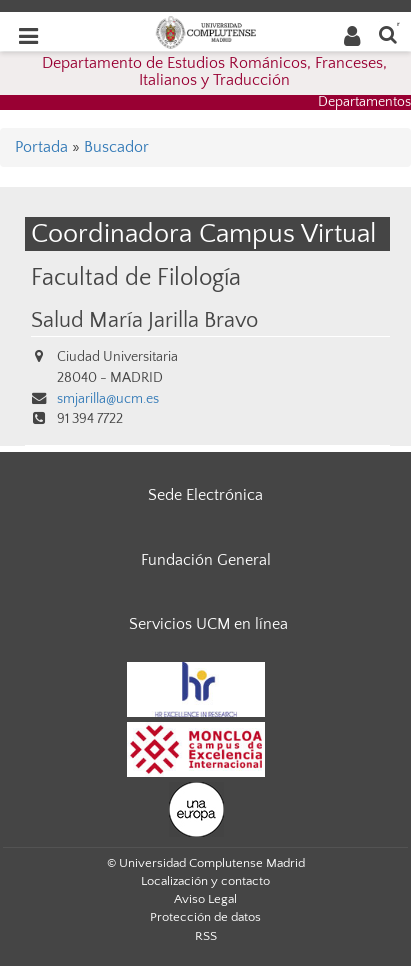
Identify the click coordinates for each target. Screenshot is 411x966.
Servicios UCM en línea (208, 624)
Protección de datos (205, 917)
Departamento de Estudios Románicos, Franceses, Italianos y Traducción (214, 72)
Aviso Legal (205, 899)
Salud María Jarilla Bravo (144, 321)
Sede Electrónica (205, 495)
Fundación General (206, 560)
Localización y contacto (205, 881)
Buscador (116, 147)
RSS (206, 936)
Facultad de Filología (136, 277)
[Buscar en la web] (388, 33)
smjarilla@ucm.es (108, 399)
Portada (41, 147)
